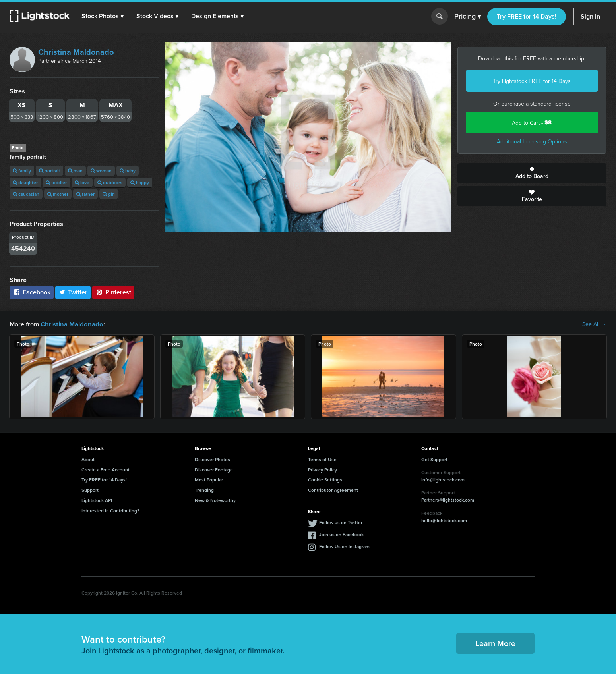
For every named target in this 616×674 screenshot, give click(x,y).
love (82, 183)
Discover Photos (212, 459)
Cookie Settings (325, 479)
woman (101, 171)
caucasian (26, 194)
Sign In (590, 16)
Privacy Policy (323, 469)
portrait (49, 171)
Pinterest (113, 292)
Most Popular (209, 479)
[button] (103, 16)
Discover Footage (214, 469)
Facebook (32, 292)
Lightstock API (97, 500)
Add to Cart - (532, 123)
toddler (56, 183)
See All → (594, 324)
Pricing (468, 17)
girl (109, 194)
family (22, 171)
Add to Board (532, 173)
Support (90, 490)
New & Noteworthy (215, 500)
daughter (25, 183)
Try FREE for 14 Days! (527, 16)
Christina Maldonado (76, 52)
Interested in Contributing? (110, 510)
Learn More (495, 643)
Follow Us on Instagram (344, 546)
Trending (204, 490)
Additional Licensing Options (532, 141)
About (88, 459)
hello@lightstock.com (444, 520)
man (75, 171)
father (85, 194)
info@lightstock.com (443, 479)
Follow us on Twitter (341, 522)
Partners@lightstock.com (448, 499)
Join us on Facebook (341, 534)
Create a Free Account (106, 469)
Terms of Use (322, 459)
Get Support (434, 459)
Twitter (73, 292)
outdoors (110, 183)
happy (140, 183)
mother (58, 194)
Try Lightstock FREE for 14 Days (532, 81)
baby (128, 171)
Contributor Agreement (333, 490)
